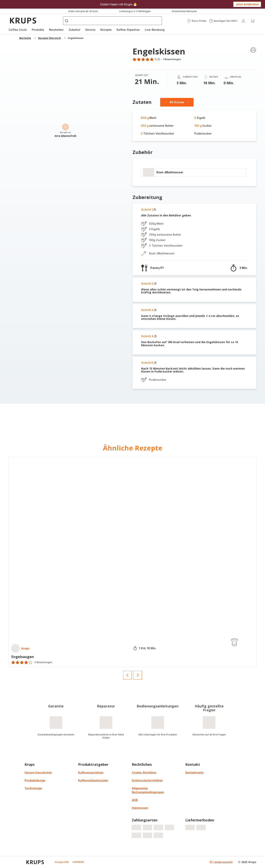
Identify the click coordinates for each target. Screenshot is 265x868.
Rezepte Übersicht (49, 38)
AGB (135, 800)
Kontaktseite (194, 773)
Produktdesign (35, 780)
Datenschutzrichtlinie (147, 780)
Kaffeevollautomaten (93, 780)
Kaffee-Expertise (128, 30)
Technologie (33, 788)
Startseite (25, 38)
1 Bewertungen (172, 59)
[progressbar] (148, 172)
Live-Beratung (155, 30)
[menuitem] (18, 30)
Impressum (140, 808)
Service (90, 30)
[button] (197, 21)
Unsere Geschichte (38, 773)
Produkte (38, 30)
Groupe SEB (62, 862)
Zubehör (74, 30)
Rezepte (106, 30)
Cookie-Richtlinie (144, 773)
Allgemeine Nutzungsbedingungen (148, 790)
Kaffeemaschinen (91, 773)
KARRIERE (78, 862)
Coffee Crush (18, 30)
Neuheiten (56, 30)
